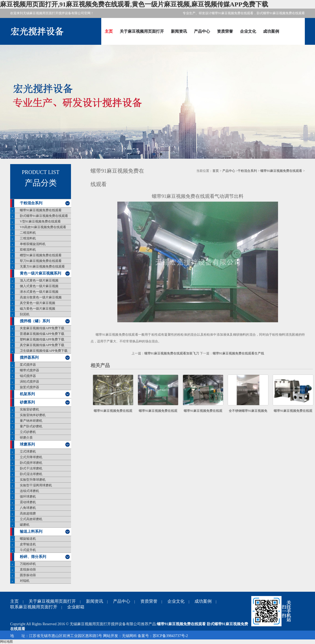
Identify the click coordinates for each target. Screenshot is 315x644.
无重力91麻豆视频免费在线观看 (42, 267)
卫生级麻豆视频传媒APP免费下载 (44, 351)
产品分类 (41, 183)
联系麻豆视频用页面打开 (34, 607)
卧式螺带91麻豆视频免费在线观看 (44, 216)
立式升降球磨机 (31, 457)
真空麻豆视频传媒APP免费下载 (42, 345)
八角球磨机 (28, 508)
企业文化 (248, 31)
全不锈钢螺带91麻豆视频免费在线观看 (248, 414)
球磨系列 (27, 444)
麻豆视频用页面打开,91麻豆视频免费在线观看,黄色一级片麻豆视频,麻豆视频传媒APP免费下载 (134, 4)
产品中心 (202, 31)
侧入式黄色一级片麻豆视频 (39, 286)
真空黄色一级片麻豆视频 (37, 303)
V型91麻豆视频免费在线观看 (40, 221)
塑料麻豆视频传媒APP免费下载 (42, 339)
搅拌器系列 (29, 358)
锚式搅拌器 (28, 376)
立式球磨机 (28, 451)
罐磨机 (25, 525)
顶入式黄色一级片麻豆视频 (39, 280)
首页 (216, 171)
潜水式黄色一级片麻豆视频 (39, 292)
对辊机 (25, 581)
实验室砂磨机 (29, 409)
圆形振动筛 (28, 575)
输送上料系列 (31, 532)
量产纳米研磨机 (31, 421)
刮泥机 (25, 314)
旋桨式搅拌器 (29, 387)
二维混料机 (28, 233)
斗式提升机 (28, 550)
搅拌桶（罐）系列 (35, 321)
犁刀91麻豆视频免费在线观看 (41, 261)
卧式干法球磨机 (31, 468)
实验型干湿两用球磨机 (36, 485)
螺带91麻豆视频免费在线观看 (41, 210)
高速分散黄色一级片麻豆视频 (41, 297)
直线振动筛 (28, 569)
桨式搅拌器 (28, 365)
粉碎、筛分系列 (33, 557)
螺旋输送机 (28, 539)
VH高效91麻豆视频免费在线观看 (43, 227)
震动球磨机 (28, 502)
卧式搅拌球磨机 (31, 463)
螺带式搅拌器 (29, 370)
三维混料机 (28, 238)
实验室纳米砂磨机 (33, 415)
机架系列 (27, 394)
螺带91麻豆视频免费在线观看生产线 (238, 353)
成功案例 (271, 31)
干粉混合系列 (31, 203)
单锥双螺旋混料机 (33, 244)
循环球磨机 (28, 497)
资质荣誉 (225, 31)
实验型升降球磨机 (33, 480)
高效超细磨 (28, 513)
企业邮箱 (76, 607)
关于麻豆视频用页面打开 (142, 31)
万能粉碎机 (28, 564)
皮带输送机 (28, 544)
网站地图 (6, 642)
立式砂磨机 (28, 432)
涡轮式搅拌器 (29, 382)
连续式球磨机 (29, 491)
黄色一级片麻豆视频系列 (40, 273)
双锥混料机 (28, 250)
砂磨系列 (27, 402)
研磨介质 (26, 438)
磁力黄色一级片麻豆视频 (37, 309)
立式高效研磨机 (31, 519)
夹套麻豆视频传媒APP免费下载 (42, 328)
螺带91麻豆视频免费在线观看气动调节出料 (158, 414)
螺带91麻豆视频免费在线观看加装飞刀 (172, 353)
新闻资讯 (179, 31)
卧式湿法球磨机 (31, 474)
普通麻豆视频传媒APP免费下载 (42, 334)
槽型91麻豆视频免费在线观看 (41, 255)
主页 (109, 31)
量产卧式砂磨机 (31, 426)
